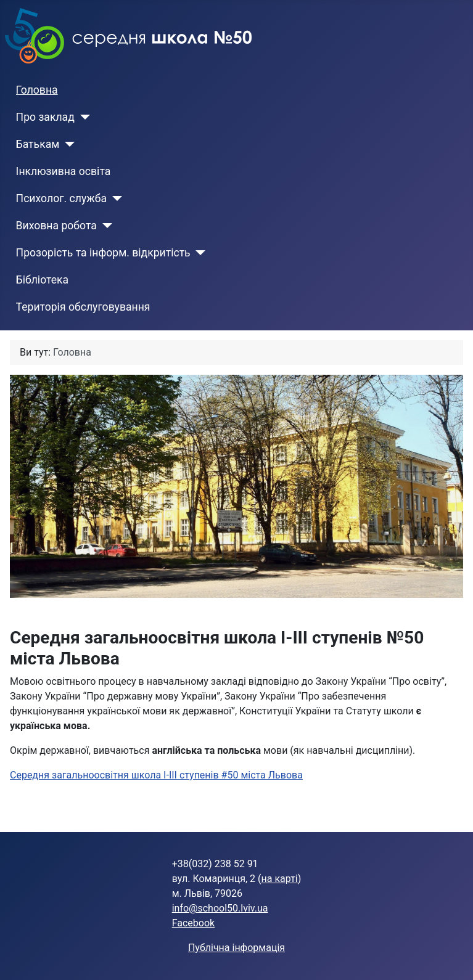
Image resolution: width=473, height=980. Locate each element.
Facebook (193, 923)
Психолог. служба (61, 198)
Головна (37, 90)
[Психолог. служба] (114, 198)
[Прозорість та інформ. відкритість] (198, 253)
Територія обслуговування (83, 307)
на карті (280, 879)
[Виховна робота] (105, 226)
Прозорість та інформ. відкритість (103, 253)
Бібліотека (43, 280)
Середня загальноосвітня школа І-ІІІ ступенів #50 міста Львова (156, 775)
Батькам (38, 144)
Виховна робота (56, 226)
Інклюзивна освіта (64, 171)
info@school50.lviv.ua (220, 908)
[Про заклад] (82, 117)
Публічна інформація (236, 948)
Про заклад (45, 117)
